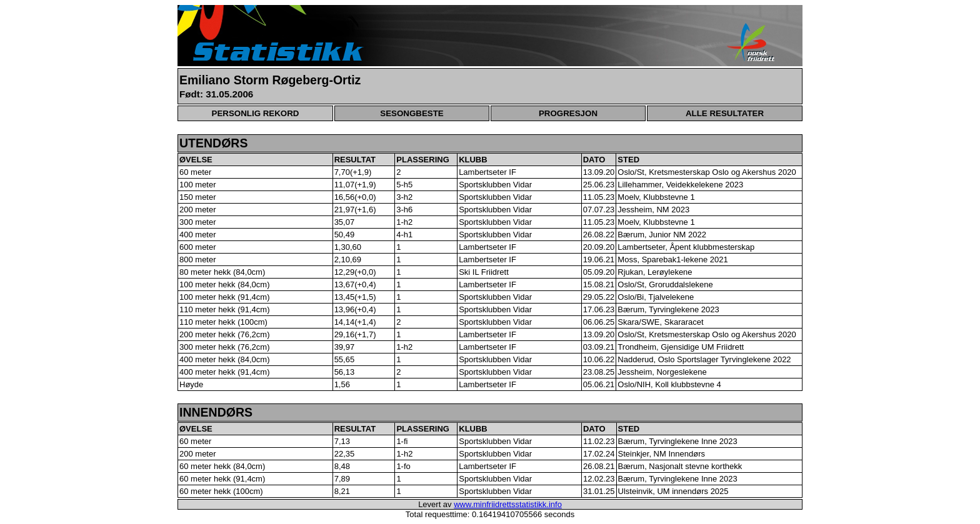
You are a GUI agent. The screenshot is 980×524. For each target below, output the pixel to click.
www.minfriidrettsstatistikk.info (508, 504)
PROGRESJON (568, 113)
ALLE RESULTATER (725, 113)
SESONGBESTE (412, 113)
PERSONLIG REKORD (256, 113)
